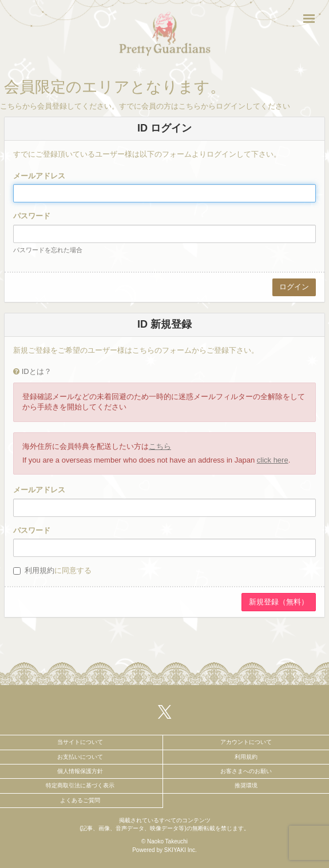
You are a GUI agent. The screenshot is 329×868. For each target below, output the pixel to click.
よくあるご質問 (80, 800)
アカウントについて (246, 742)
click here (273, 460)
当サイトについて (80, 742)
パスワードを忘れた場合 (48, 250)
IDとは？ (37, 371)
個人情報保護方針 (80, 771)
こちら (160, 446)
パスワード (32, 216)
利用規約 (39, 570)
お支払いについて (80, 757)
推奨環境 (246, 785)
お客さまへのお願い (246, 771)
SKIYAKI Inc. (181, 850)
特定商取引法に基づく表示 (80, 785)
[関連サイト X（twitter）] (165, 712)
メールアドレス (39, 176)
